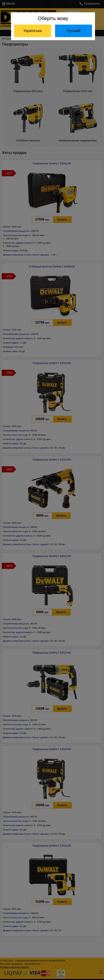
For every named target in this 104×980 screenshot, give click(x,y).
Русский (74, 31)
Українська (33, 31)
